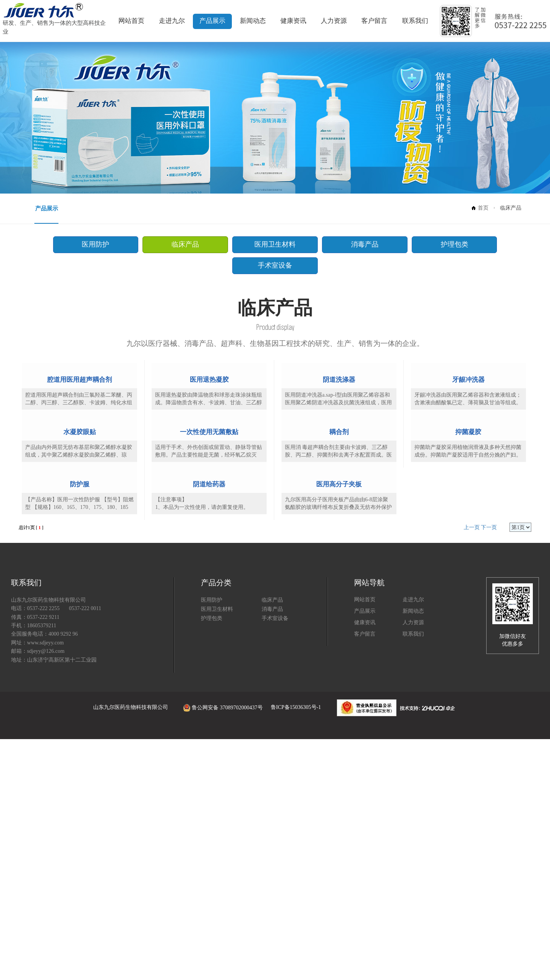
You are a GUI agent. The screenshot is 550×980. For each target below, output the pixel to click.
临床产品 (169, 244)
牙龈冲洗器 (468, 445)
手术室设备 (452, 244)
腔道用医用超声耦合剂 (79, 445)
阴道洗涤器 (339, 445)
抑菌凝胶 (468, 585)
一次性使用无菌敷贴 (209, 585)
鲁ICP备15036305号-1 (296, 948)
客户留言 (374, 21)
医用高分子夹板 (339, 724)
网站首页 (131, 21)
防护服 (80, 725)
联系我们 (415, 21)
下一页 (489, 768)
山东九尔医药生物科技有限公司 (131, 948)
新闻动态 (253, 21)
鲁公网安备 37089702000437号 (216, 948)
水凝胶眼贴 (80, 585)
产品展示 (212, 21)
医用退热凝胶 (209, 445)
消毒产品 (311, 244)
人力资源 (334, 21)
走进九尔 (172, 21)
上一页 (472, 768)
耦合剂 (339, 585)
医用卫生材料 (239, 244)
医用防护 (98, 244)
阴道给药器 (209, 724)
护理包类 (381, 244)
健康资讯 (293, 21)
